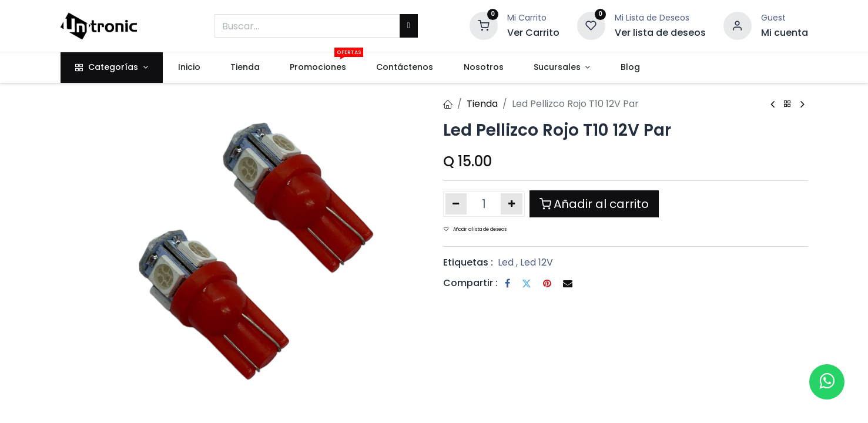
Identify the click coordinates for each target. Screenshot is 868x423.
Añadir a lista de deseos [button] (475, 229)
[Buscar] (409, 26)
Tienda (482, 104)
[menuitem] (189, 68)
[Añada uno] (512, 204)
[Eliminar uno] (456, 204)
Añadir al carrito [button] (594, 204)
